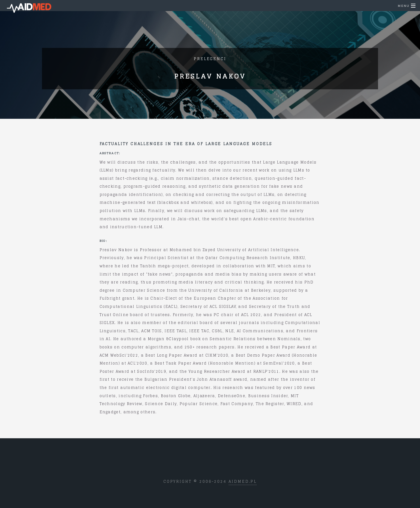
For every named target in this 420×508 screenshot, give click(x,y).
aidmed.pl (243, 481)
